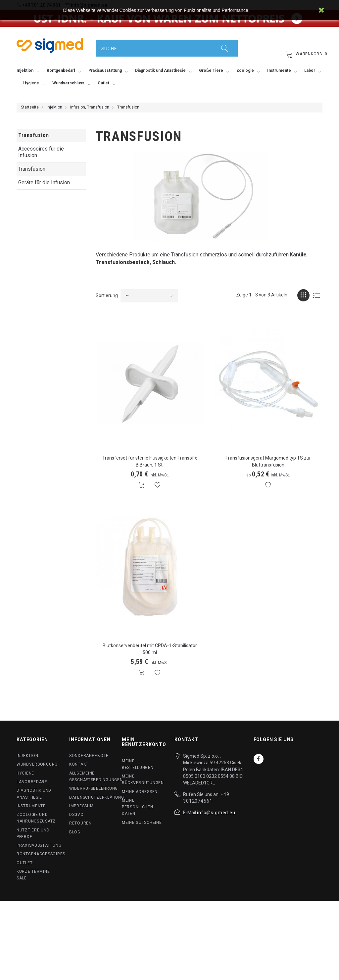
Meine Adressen (140, 792)
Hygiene (25, 773)
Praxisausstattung (39, 845)
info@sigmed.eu (216, 813)
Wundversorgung (37, 764)
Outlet (24, 863)
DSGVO (76, 815)
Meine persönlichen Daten (138, 807)
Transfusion (32, 169)
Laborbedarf (32, 782)
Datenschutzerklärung (97, 797)
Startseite (30, 107)
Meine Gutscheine (142, 823)
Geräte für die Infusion (44, 182)
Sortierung (107, 295)
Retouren (80, 823)
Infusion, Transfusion (90, 107)
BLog (75, 832)
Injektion (54, 107)
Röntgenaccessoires (41, 854)
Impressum (81, 806)
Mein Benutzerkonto (144, 742)
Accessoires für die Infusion (41, 152)
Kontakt (79, 764)
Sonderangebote (89, 756)
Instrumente (31, 806)
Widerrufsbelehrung (94, 788)
